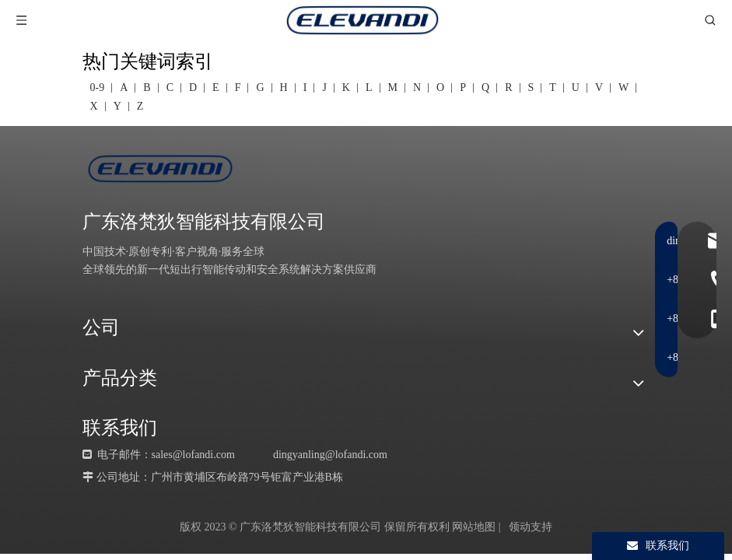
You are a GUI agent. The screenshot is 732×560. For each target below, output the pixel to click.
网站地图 (474, 527)
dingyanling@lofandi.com (330, 455)
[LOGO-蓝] (161, 169)
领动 (520, 527)
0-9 (98, 87)
